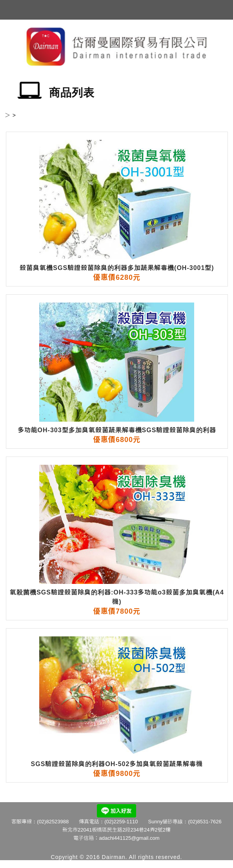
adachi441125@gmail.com (129, 838)
